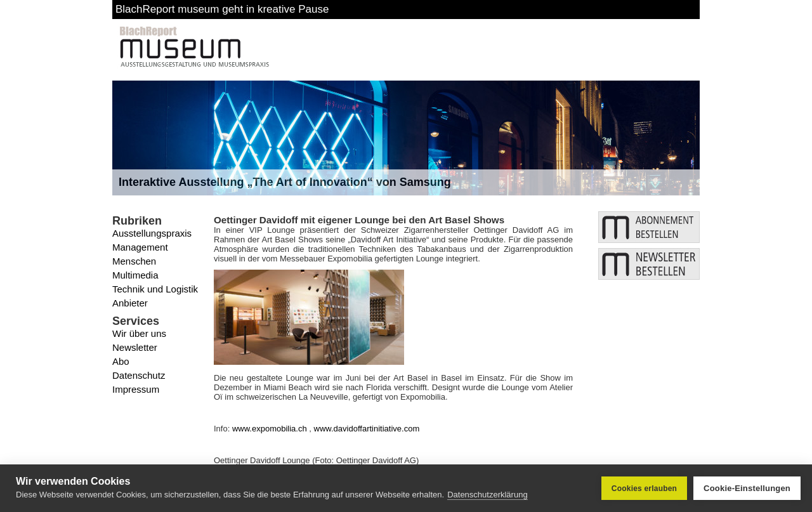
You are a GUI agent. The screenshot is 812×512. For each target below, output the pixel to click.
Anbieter (130, 303)
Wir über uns (139, 333)
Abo (121, 361)
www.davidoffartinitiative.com (367, 429)
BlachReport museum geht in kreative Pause (222, 9)
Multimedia (135, 275)
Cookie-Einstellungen (747, 488)
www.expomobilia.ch (270, 429)
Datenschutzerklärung (487, 495)
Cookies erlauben (644, 489)
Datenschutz (139, 375)
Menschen (134, 261)
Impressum (136, 389)
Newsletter (135, 347)
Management (140, 247)
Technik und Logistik (155, 289)
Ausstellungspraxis (152, 233)
